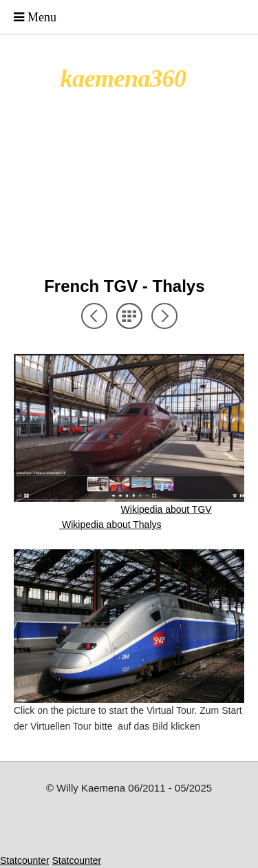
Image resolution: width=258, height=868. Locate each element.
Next (164, 316)
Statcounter (25, 860)
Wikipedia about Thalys (110, 525)
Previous (94, 316)
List (129, 316)
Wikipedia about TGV (166, 509)
